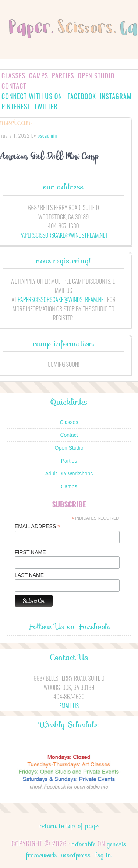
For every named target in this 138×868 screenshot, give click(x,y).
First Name (30, 552)
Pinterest (16, 106)
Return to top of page (69, 826)
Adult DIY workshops (69, 474)
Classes (13, 75)
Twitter (46, 106)
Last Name (29, 575)
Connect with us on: (33, 96)
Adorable (84, 844)
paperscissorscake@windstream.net (64, 235)
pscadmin (47, 135)
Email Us (69, 706)
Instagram (116, 96)
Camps (39, 75)
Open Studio (96, 75)
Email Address (38, 526)
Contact (14, 86)
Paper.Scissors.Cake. (69, 39)
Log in (104, 855)
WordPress (76, 855)
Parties (63, 75)
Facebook (82, 96)
